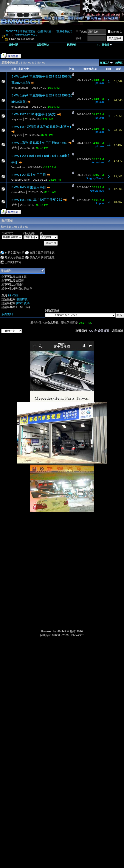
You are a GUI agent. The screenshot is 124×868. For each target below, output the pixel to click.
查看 (118, 69)
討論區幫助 (43, 45)
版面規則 (7, 314)
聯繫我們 (81, 331)
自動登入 (115, 32)
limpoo (100, 203)
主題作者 (23, 69)
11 (109, 145)
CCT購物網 (104, 45)
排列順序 (29, 233)
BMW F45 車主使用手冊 (29, 187)
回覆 (109, 69)
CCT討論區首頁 (99, 331)
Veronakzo (18, 167)
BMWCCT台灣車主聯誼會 (20, 31)
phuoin (100, 83)
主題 (14, 69)
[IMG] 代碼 (23, 303)
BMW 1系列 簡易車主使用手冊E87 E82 (40, 143)
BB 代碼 (13, 295)
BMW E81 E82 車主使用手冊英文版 (37, 200)
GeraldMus (18, 192)
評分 (72, 69)
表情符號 (22, 299)
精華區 (119, 63)
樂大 (14, 148)
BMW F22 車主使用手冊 (29, 175)
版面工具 (105, 63)
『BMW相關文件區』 (26, 35)
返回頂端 (117, 331)
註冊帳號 (14, 45)
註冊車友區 (45, 31)
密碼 (78, 38)
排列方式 (7, 233)
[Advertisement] (62, 542)
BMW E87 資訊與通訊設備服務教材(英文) (41, 127)
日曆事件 (72, 45)
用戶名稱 (81, 32)
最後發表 (89, 69)
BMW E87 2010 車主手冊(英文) (34, 114)
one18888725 (20, 88)
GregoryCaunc (21, 180)
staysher (17, 119)
